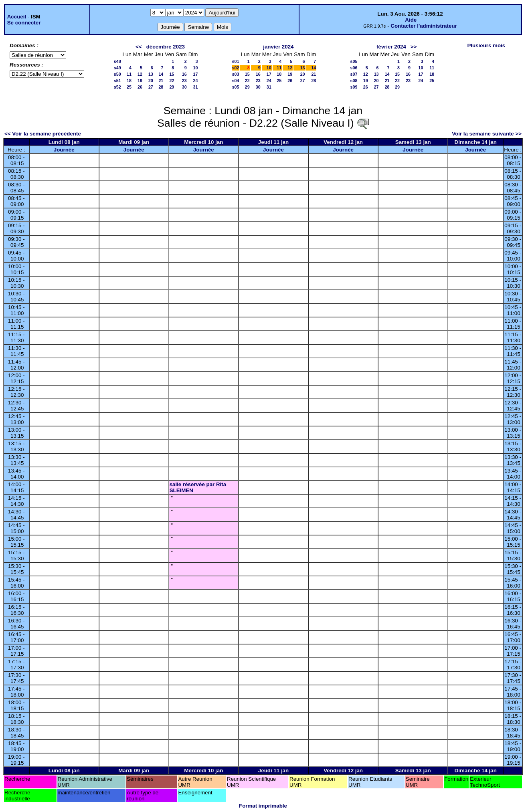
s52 (117, 87)
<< (139, 47)
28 (161, 87)
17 (196, 74)
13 (151, 74)
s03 (236, 74)
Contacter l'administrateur (424, 26)
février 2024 (391, 47)
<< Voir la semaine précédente (43, 134)
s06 (354, 68)
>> (414, 47)
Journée (64, 150)
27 (151, 87)
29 (172, 87)
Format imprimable (263, 806)
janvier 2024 (278, 47)
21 (161, 81)
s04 (236, 81)
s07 (354, 74)
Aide (411, 20)
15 (172, 74)
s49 (117, 68)
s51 (117, 81)
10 (196, 68)
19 (140, 81)
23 (184, 81)
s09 (354, 87)
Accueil (17, 17)
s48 (117, 61)
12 (140, 74)
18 (129, 81)
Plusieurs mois (486, 45)
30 (184, 87)
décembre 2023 (166, 47)
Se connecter (24, 23)
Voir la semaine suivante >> (487, 134)
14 (161, 74)
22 (172, 81)
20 (151, 81)
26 (140, 87)
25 (129, 87)
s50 (117, 74)
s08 (354, 81)
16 (184, 74)
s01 (236, 61)
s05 (236, 87)
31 (196, 87)
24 (196, 81)
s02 (236, 68)
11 (129, 74)
